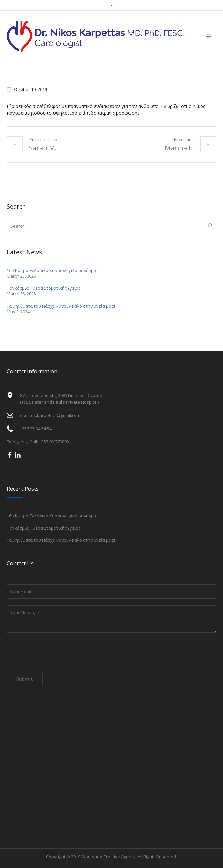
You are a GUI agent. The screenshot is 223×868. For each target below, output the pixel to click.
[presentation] (57, 654)
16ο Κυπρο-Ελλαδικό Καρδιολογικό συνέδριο (52, 270)
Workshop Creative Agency (109, 857)
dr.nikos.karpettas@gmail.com (50, 415)
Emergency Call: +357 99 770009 (38, 442)
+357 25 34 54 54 (36, 429)
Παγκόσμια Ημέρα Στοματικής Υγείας (44, 288)
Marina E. (179, 148)
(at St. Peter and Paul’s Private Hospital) (59, 402)
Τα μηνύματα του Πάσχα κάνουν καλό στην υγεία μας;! (61, 306)
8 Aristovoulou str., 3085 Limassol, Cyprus (61, 395)
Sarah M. (43, 148)
